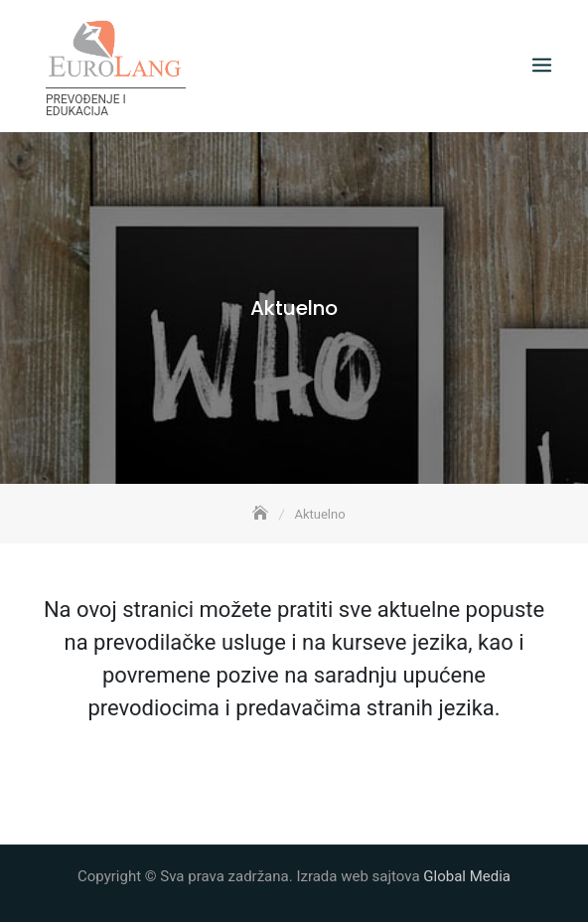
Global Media (467, 876)
